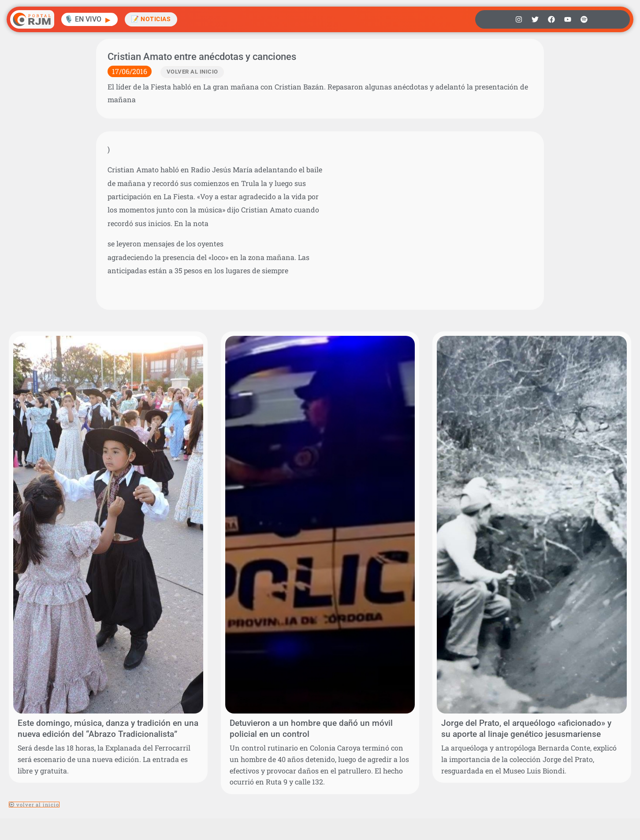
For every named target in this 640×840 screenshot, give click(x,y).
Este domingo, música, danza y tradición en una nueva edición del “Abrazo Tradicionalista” (108, 728)
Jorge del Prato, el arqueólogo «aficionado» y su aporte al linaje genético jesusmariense (526, 728)
